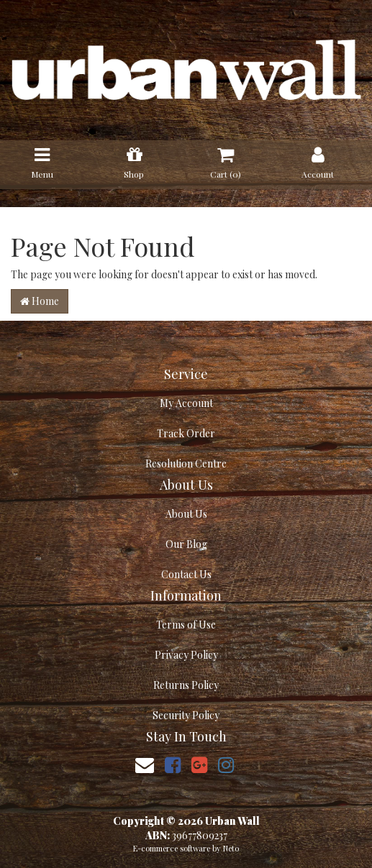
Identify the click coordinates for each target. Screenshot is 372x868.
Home (40, 301)
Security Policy (186, 715)
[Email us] (145, 764)
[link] (173, 764)
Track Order (186, 433)
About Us (186, 514)
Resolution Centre (186, 463)
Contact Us (186, 574)
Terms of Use (186, 625)
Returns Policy (186, 685)
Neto (231, 848)
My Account (186, 403)
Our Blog (186, 544)
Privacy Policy (186, 655)
